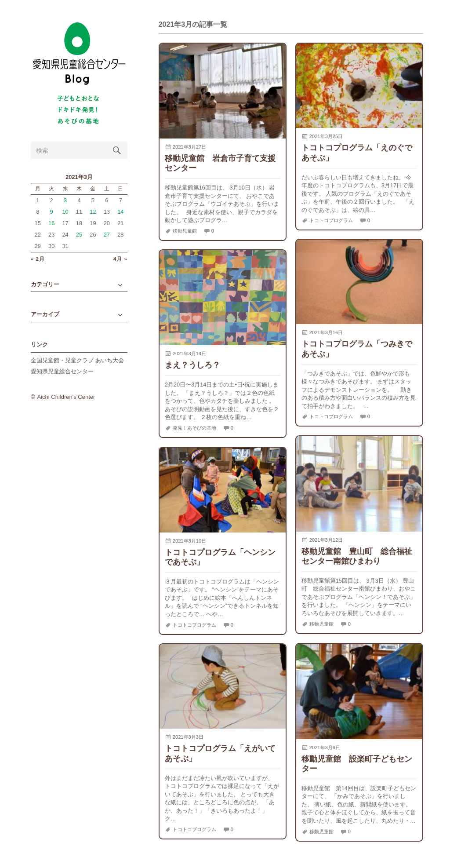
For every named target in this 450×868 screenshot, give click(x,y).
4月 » (120, 259)
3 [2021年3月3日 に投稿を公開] (65, 200)
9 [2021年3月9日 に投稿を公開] (52, 212)
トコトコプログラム (331, 220)
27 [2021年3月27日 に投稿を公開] (107, 235)
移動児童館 (185, 231)
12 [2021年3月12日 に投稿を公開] (93, 212)
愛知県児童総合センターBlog (79, 54)
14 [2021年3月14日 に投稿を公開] (120, 212)
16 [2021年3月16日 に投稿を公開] (51, 223)
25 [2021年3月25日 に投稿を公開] (79, 235)
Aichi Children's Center (66, 397)
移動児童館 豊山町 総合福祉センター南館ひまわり (357, 556)
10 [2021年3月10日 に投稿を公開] (65, 212)
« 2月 (38, 259)
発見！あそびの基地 (194, 428)
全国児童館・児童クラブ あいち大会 (77, 360)
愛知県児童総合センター (62, 371)
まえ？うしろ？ (192, 365)
